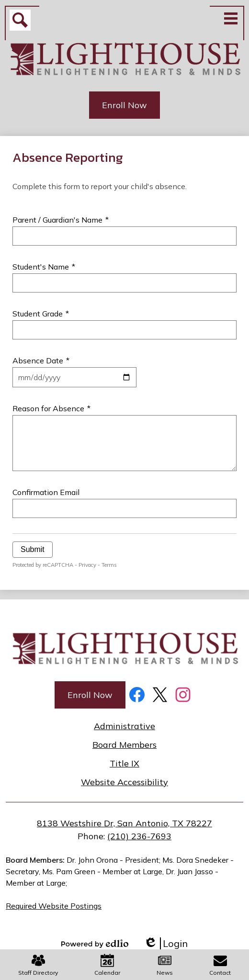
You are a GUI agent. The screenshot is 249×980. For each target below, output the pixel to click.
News (165, 965)
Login (166, 943)
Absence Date (41, 360)
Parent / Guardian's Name (61, 220)
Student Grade (41, 314)
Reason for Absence (51, 408)
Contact (220, 965)
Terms (109, 565)
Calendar (107, 965)
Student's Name (44, 267)
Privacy (87, 565)
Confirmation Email (46, 492)
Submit (33, 549)
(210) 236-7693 (139, 836)
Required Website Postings (54, 906)
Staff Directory (38, 965)
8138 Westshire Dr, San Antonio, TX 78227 (124, 823)
